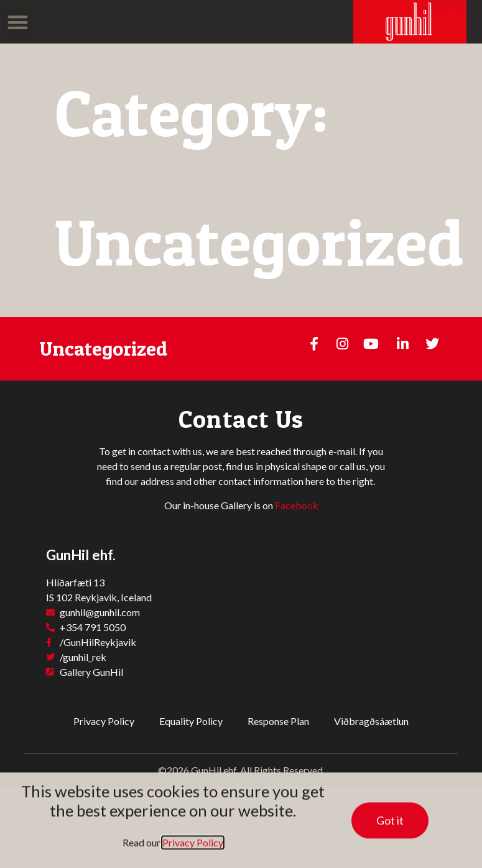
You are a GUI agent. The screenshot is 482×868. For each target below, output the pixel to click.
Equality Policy (191, 721)
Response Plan (278, 721)
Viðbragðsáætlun (371, 721)
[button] (18, 22)
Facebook (297, 505)
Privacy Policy (104, 721)
